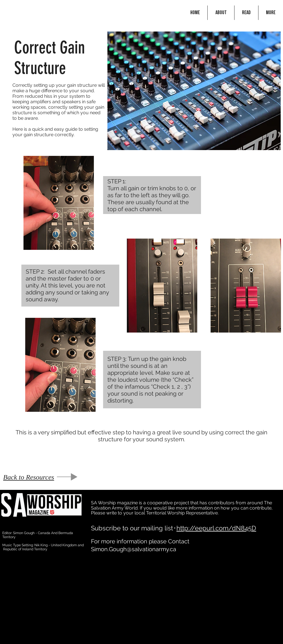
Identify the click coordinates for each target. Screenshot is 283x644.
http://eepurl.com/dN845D (216, 528)
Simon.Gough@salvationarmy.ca (134, 549)
